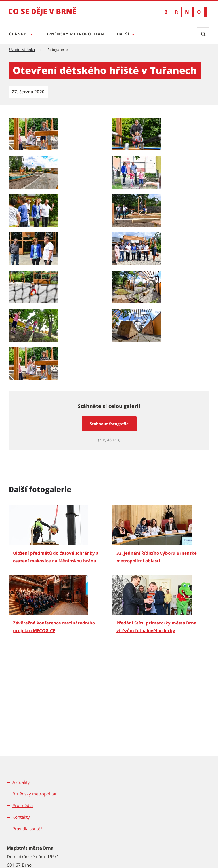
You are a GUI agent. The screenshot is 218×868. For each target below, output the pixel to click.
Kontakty (21, 817)
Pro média (23, 805)
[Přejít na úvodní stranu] (42, 15)
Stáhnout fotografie (109, 424)
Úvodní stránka (22, 50)
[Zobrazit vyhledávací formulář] (203, 34)
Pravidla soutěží (28, 829)
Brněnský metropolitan (76, 34)
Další (125, 34)
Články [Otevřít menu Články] (18, 34)
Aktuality (21, 782)
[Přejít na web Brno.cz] (186, 12)
